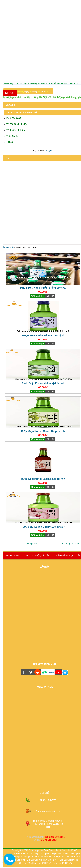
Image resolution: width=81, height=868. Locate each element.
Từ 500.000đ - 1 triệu (17, 124)
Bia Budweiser (67, 860)
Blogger (48, 150)
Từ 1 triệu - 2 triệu (16, 130)
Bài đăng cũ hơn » (71, 544)
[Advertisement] (40, 41)
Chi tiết (50, 296)
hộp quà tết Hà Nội (63, 863)
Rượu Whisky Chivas (65, 853)
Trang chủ (8, 247)
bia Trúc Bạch (47, 850)
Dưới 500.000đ (14, 118)
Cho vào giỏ (37, 296)
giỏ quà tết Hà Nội (43, 863)
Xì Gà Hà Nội (52, 860)
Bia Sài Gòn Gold (35, 860)
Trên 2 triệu (12, 136)
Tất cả (10, 142)
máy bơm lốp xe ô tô (44, 853)
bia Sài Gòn (73, 850)
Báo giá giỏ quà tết (37, 556)
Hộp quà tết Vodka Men (64, 857)
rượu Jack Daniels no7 (40, 857)
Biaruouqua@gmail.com (48, 811)
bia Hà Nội (60, 850)
